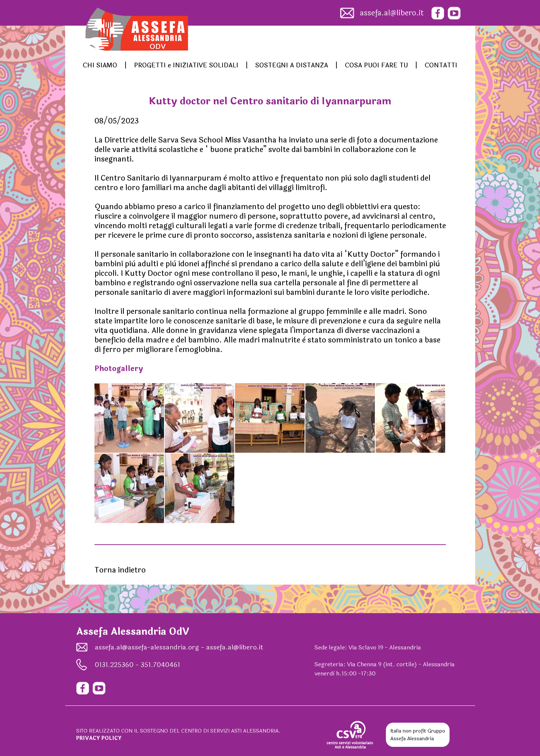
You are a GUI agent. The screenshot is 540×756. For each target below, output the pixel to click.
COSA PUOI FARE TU (376, 65)
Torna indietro (120, 570)
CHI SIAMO (100, 65)
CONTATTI (441, 65)
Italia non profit (408, 731)
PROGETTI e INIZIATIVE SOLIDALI (186, 65)
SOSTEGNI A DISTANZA (292, 65)
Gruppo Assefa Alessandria (418, 735)
